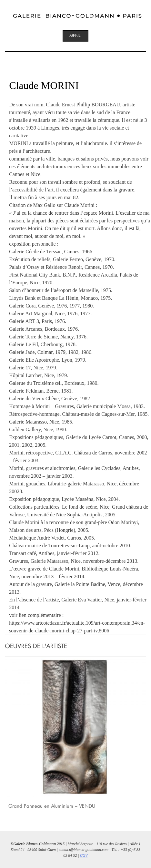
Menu (75, 36)
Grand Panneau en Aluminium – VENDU (52, 806)
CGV (84, 855)
